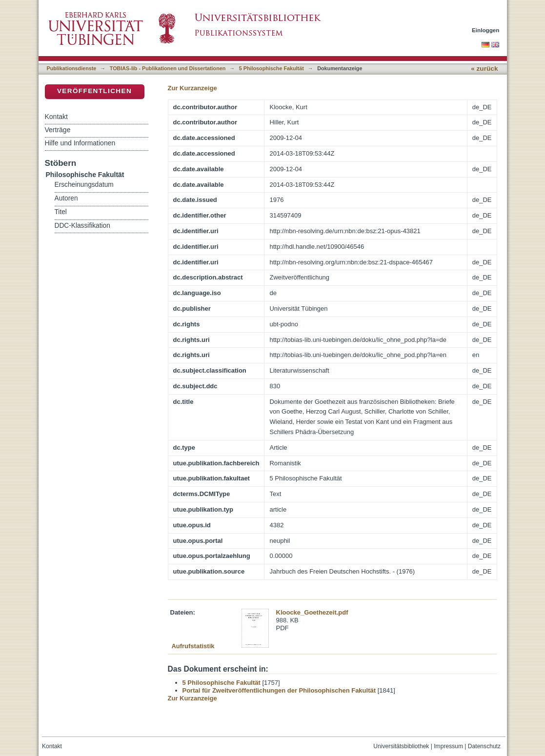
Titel (61, 212)
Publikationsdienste (72, 68)
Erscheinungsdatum (84, 185)
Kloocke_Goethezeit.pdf (312, 612)
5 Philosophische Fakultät (272, 68)
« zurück (484, 69)
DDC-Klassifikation (82, 226)
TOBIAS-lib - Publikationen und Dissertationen (168, 68)
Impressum (448, 746)
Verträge (58, 130)
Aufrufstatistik (193, 646)
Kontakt (56, 117)
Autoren (66, 198)
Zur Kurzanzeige (192, 88)
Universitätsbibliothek (401, 746)
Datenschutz (484, 746)
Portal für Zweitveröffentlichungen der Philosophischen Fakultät (279, 690)
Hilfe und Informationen (80, 143)
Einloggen (486, 30)
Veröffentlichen (94, 91)
